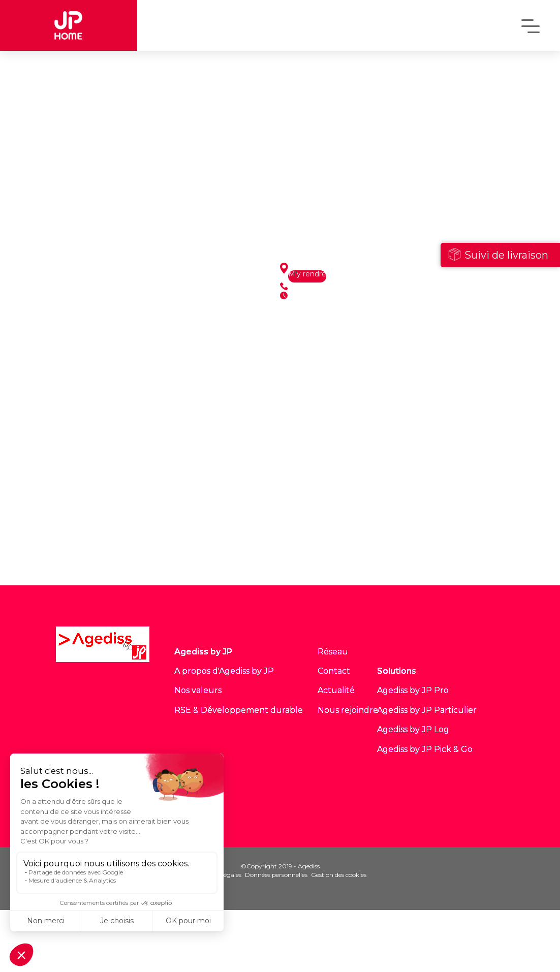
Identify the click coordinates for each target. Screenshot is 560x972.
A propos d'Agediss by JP (224, 671)
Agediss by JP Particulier (427, 710)
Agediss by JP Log (413, 729)
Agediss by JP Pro (413, 690)
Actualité (336, 690)
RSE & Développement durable (239, 710)
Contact (334, 671)
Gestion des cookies (339, 875)
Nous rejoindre (348, 710)
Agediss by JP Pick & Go (425, 749)
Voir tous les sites (143, 559)
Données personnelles (276, 875)
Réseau (333, 652)
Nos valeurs (198, 690)
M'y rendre (307, 274)
